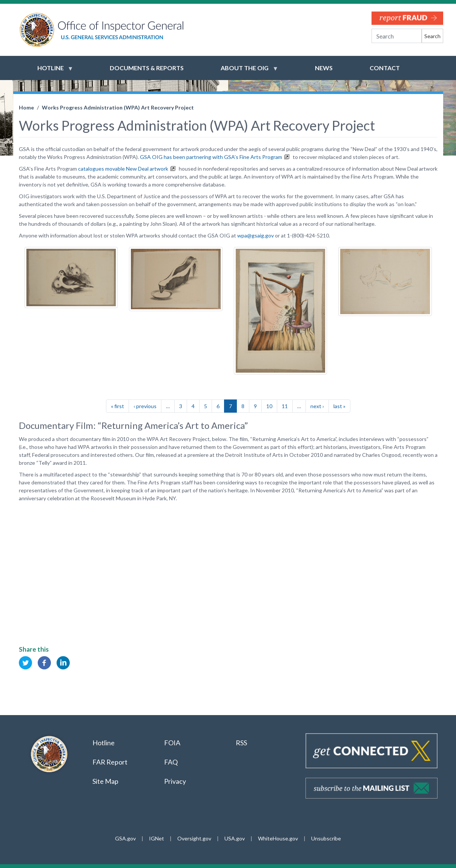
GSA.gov (125, 838)
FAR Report (110, 762)
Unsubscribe (326, 838)
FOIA (172, 743)
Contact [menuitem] (385, 68)
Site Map (105, 781)
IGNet (157, 838)
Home (26, 107)
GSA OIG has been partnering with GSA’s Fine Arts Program (211, 157)
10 (269, 406)
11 (285, 406)
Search (432, 36)
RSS (242, 743)
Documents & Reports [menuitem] (147, 68)
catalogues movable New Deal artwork (123, 169)
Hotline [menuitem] (51, 71)
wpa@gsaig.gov (256, 235)
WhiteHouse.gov (278, 838)
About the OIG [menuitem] (245, 71)
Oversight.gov (194, 838)
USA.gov (235, 838)
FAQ (171, 762)
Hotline (104, 743)
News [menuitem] (324, 68)
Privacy (175, 781)
